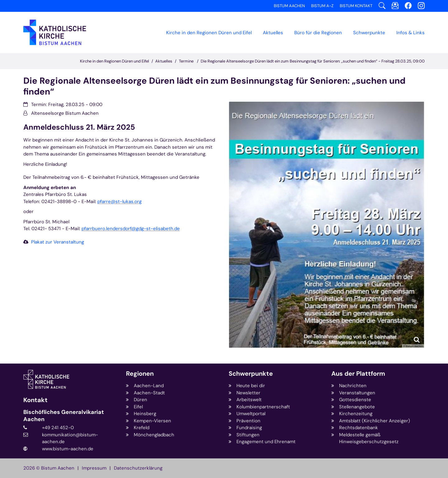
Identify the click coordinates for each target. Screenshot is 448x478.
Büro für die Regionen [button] (318, 33)
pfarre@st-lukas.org (119, 202)
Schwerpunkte (251, 374)
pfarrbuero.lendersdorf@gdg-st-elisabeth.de (131, 229)
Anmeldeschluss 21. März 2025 (79, 127)
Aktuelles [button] (273, 33)
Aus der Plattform (358, 374)
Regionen (140, 374)
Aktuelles (164, 61)
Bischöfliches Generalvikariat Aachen (64, 416)
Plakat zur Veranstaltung (58, 242)
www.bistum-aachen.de (68, 449)
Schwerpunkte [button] (369, 33)
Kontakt (35, 400)
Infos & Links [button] (411, 33)
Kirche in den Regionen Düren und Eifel (209, 33)
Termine (187, 61)
